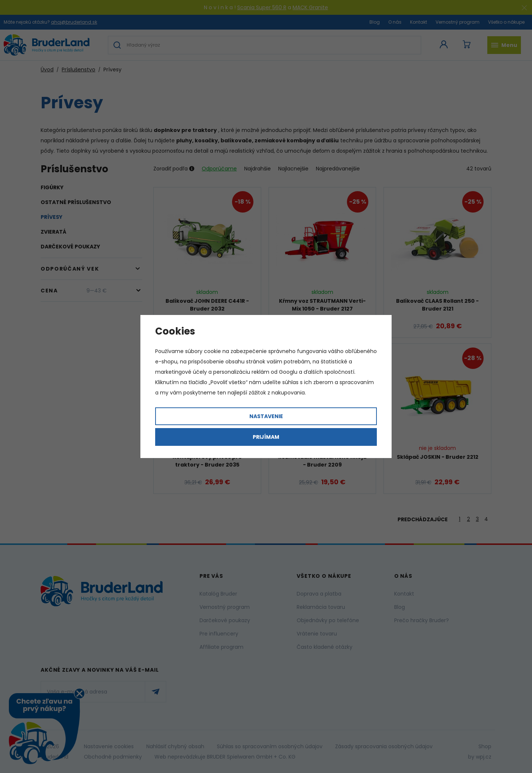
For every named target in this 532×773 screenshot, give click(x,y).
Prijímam (266, 437)
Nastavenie (266, 416)
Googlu (288, 372)
